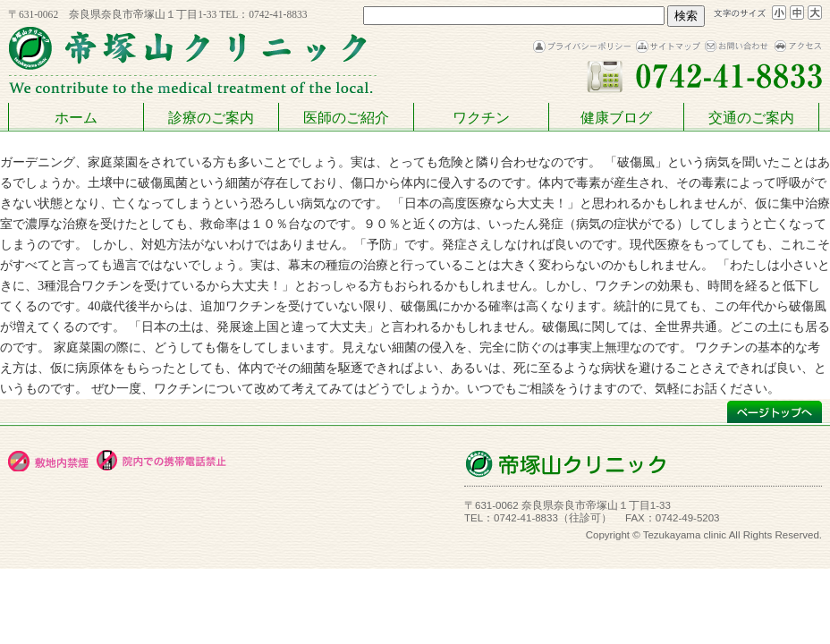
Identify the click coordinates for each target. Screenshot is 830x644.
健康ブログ (616, 118)
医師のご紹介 (346, 118)
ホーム (76, 118)
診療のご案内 (211, 118)
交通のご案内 (751, 118)
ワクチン (481, 118)
